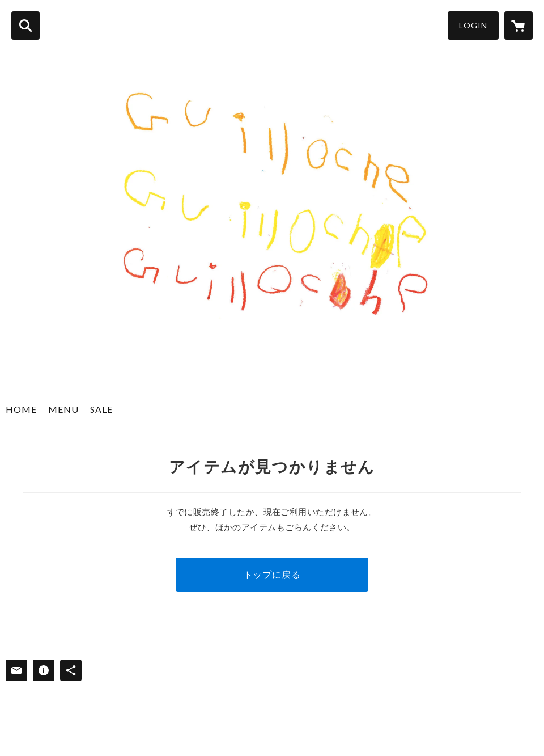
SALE (101, 409)
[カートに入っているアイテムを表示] (518, 26)
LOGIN (473, 25)
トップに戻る (272, 574)
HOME (21, 409)
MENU (63, 409)
